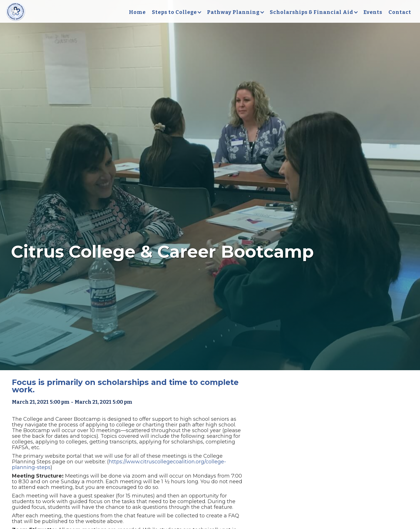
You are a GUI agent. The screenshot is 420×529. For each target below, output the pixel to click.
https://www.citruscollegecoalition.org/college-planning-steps (119, 465)
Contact (400, 12)
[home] (16, 12)
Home (137, 12)
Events (373, 12)
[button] (176, 12)
